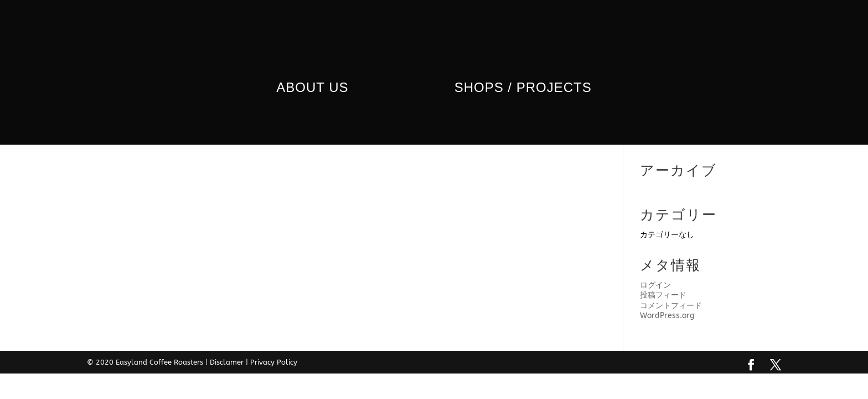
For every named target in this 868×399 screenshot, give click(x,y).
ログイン (655, 285)
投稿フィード (663, 295)
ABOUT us (317, 86)
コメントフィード (671, 306)
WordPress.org (667, 316)
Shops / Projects (518, 86)
